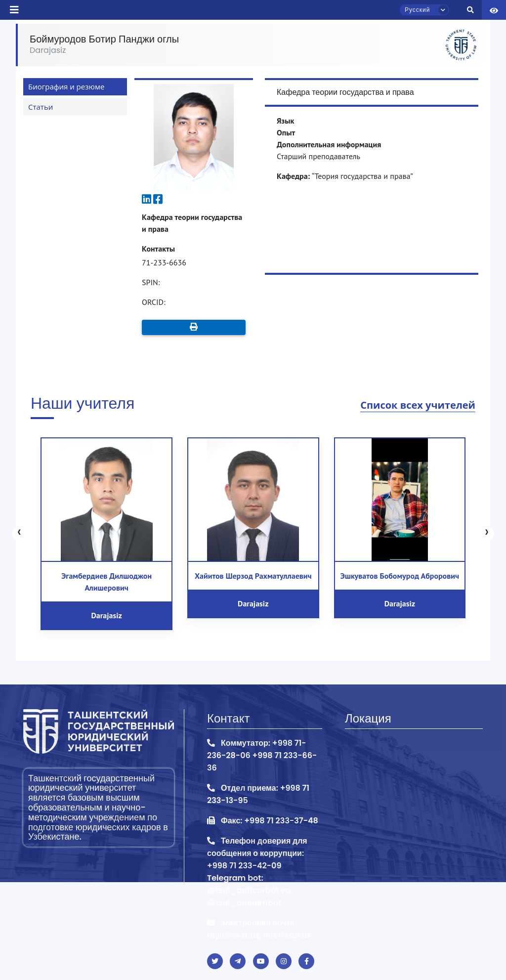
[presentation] (19, 534)
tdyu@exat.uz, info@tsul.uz (259, 935)
